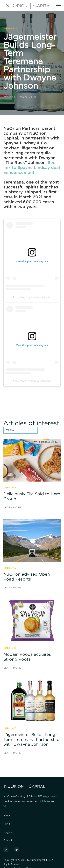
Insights (8, 832)
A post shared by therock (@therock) (32, 297)
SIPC (6, 806)
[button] (58, 6)
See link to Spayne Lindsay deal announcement (32, 167)
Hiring (7, 824)
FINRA (46, 801)
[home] (29, 6)
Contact (8, 840)
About (7, 816)
